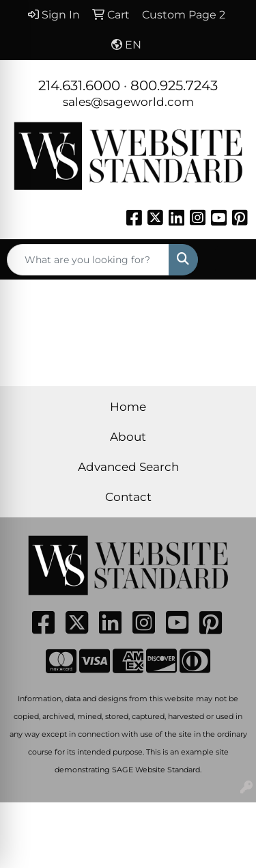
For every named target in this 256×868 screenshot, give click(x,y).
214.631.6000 (79, 85)
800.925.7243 (174, 85)
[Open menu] (229, 260)
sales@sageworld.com (128, 101)
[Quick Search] (88, 260)
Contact (128, 497)
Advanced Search (128, 466)
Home (128, 406)
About (128, 436)
